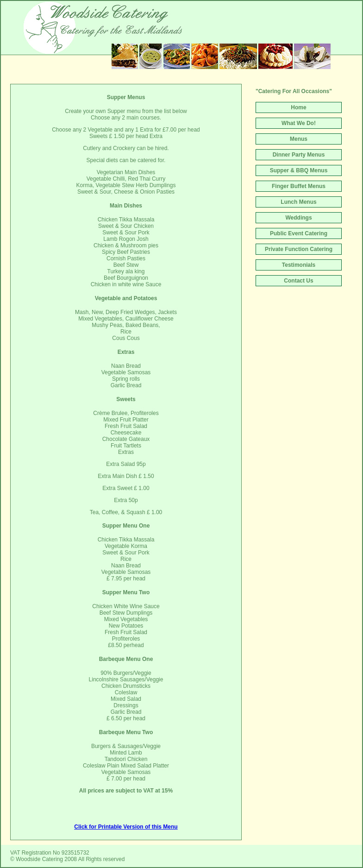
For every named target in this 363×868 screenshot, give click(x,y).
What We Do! (299, 123)
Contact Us (298, 281)
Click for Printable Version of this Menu (126, 827)
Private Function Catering (299, 249)
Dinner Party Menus (299, 155)
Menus (299, 139)
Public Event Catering (299, 233)
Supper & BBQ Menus (299, 170)
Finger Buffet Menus (299, 186)
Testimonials (299, 265)
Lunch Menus (298, 202)
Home (298, 107)
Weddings (298, 218)
